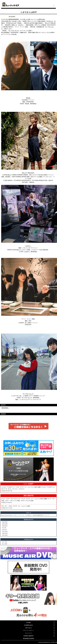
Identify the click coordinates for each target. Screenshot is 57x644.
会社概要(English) (28, 625)
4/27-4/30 (5, 535)
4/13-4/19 (5, 532)
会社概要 (28, 622)
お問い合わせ (28, 628)
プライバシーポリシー (28, 630)
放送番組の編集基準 (28, 636)
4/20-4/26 (5, 533)
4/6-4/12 (4, 530)
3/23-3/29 (5, 524)
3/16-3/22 (5, 522)
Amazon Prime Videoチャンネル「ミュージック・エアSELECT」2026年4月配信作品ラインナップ (25, 515)
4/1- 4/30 (5, 544)
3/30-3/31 (5, 526)
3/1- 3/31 (5, 542)
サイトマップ (28, 633)
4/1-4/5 (4, 528)
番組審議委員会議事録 (29, 638)
